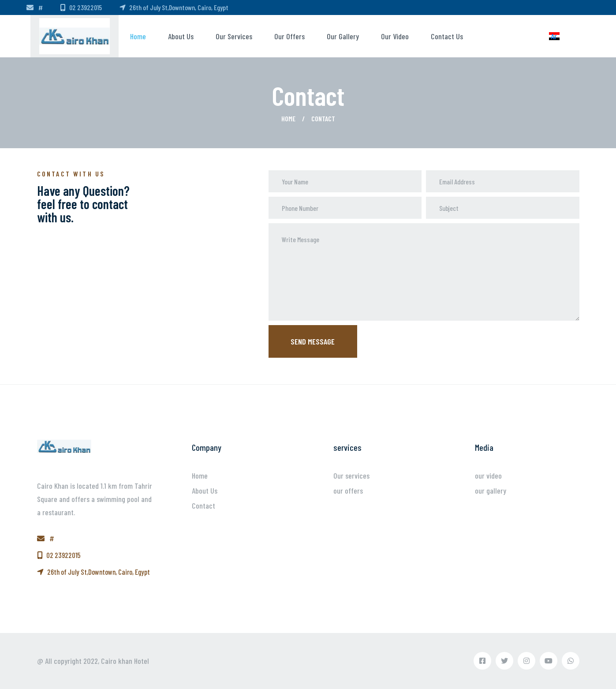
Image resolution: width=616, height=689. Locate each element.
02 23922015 (81, 7)
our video (395, 36)
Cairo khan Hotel (125, 661)
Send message (313, 341)
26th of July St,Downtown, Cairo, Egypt (174, 7)
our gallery (343, 36)
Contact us (447, 36)
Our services (234, 36)
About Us (205, 491)
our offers (289, 36)
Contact (203, 506)
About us (181, 36)
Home (138, 36)
